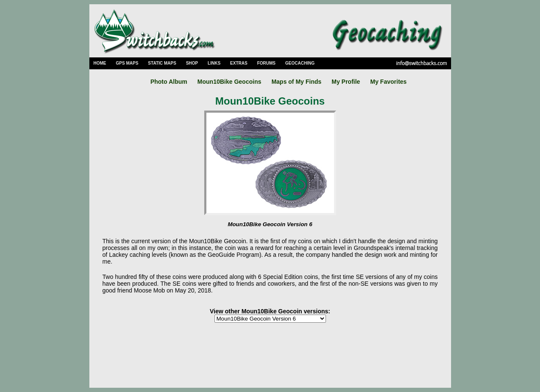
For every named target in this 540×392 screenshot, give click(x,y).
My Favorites (389, 82)
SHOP (192, 63)
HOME (100, 63)
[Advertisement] (270, 356)
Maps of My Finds (296, 82)
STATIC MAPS (162, 63)
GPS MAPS (127, 63)
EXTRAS (239, 63)
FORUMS (266, 63)
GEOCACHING (300, 63)
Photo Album (169, 82)
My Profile (346, 82)
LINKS (214, 63)
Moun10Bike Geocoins (229, 82)
